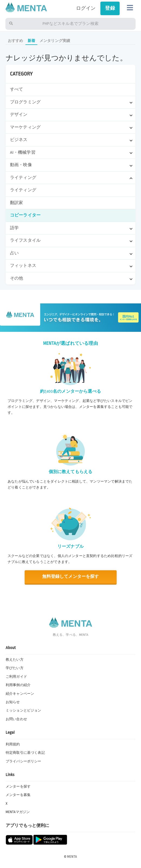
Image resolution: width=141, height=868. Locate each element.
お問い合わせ (16, 719)
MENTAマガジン (18, 812)
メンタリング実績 (55, 41)
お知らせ (13, 702)
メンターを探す (18, 787)
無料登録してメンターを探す (70, 577)
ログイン (86, 8)
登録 (110, 8)
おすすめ (16, 41)
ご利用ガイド (16, 677)
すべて (17, 89)
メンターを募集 (18, 795)
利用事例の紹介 (18, 685)
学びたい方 (15, 668)
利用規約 (13, 744)
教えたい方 (15, 660)
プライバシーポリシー (24, 761)
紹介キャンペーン (20, 694)
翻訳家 (17, 203)
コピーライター (25, 215)
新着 (31, 41)
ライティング (23, 190)
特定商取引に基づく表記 (25, 753)
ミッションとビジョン (24, 710)
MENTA (72, 857)
